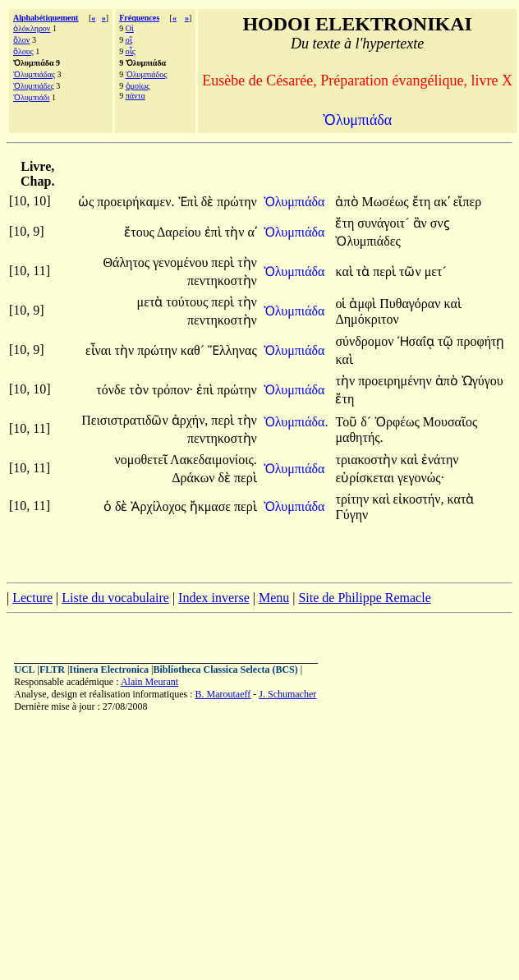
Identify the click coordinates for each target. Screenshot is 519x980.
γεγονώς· (421, 478)
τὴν (237, 232)
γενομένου (182, 262)
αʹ (252, 232)
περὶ (224, 262)
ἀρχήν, (190, 420)
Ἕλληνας (232, 350)
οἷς (131, 51)
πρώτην (237, 202)
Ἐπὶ (190, 202)
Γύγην (351, 515)
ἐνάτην (440, 460)
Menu (274, 598)
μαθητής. (359, 437)
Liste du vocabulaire (115, 598)
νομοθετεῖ (142, 460)
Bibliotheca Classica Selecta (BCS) (225, 669)
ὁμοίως (138, 86)
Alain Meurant (149, 682)
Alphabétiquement (46, 18)
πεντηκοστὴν (222, 281)
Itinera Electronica (109, 669)
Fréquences (139, 18)
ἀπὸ (348, 202)
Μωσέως (387, 202)
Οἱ (130, 28)
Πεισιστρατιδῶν (126, 420)
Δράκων (195, 478)
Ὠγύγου (482, 381)
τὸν (140, 390)
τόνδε (113, 390)
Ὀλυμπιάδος (147, 74)
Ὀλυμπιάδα (296, 202)
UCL (24, 669)
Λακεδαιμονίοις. (214, 460)
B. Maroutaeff (223, 694)
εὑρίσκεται (366, 478)
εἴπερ (468, 202)
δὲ (209, 202)
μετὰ (152, 302)
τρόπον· (172, 390)
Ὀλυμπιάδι (31, 97)
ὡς (87, 202)
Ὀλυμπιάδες (34, 86)
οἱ (342, 304)
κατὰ (461, 499)
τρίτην (354, 499)
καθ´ (194, 350)
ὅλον (21, 40)
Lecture (32, 598)
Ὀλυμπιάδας (34, 74)
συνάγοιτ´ (385, 223)
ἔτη (423, 202)
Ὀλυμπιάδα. (296, 422)
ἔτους (140, 232)
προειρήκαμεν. (135, 202)
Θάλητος (128, 262)
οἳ (129, 40)
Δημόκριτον (367, 319)
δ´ (367, 422)
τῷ (447, 341)
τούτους (188, 302)
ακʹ (441, 202)
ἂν (422, 223)
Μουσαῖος (450, 422)
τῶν (412, 271)
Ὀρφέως (399, 422)
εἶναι (100, 350)
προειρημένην (397, 381)
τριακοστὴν (367, 460)
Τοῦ (348, 422)
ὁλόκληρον (32, 28)
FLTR (52, 669)
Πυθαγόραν (411, 304)
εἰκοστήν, (419, 499)
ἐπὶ (215, 232)
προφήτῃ (480, 341)
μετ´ (436, 271)
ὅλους (23, 51)
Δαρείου (181, 232)
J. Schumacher (287, 694)
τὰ (365, 271)
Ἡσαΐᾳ (418, 341)
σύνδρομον (366, 341)
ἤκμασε (212, 506)
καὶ (345, 271)
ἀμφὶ (364, 304)
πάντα (135, 96)
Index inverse (214, 598)
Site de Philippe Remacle (364, 598)
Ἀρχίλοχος (160, 506)
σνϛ (440, 223)
